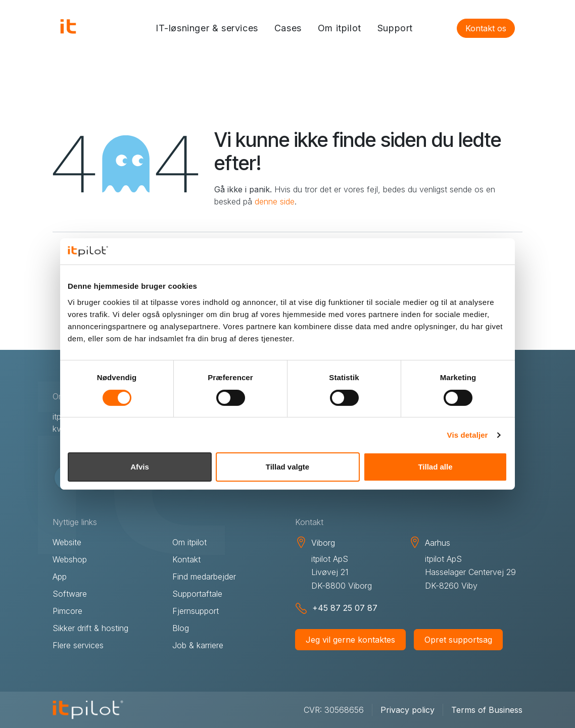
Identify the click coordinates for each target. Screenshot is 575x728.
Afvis (140, 467)
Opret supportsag (458, 640)
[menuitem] (207, 29)
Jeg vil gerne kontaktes (350, 640)
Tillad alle (435, 467)
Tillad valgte (287, 467)
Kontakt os (486, 28)
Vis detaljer (468, 435)
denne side (275, 201)
